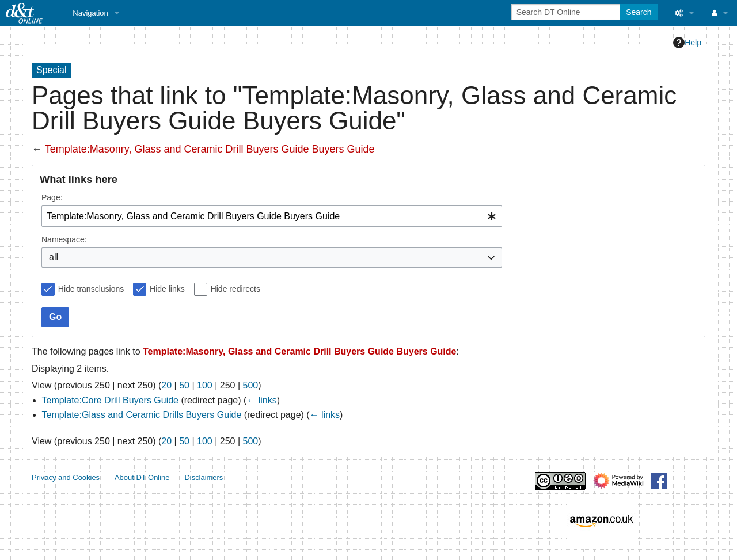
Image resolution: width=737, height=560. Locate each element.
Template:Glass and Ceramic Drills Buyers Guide (142, 415)
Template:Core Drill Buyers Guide (110, 400)
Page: (52, 197)
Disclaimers (204, 477)
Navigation (90, 13)
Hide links (167, 289)
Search (639, 12)
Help (687, 43)
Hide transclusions (91, 289)
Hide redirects (235, 289)
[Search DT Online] (567, 12)
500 (251, 385)
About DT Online (142, 477)
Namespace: (64, 239)
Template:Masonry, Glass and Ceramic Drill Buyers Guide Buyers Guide (210, 149)
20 (166, 385)
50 (184, 385)
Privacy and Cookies (66, 477)
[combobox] (272, 216)
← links (261, 400)
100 (205, 385)
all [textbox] (54, 257)
